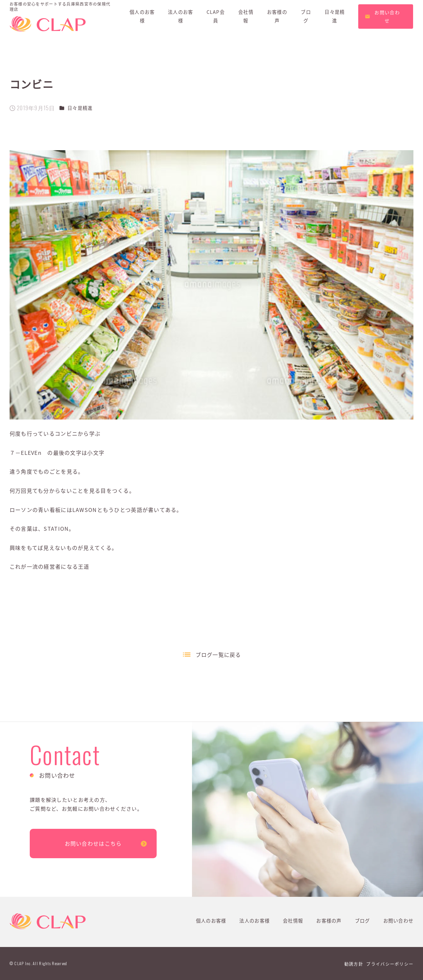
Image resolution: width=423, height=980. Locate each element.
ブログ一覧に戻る (218, 655)
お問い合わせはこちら (93, 843)
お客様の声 (329, 921)
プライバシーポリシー (390, 964)
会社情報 (293, 921)
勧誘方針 (354, 964)
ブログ (363, 921)
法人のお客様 (254, 921)
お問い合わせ (399, 921)
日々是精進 (80, 108)
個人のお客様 (211, 921)
